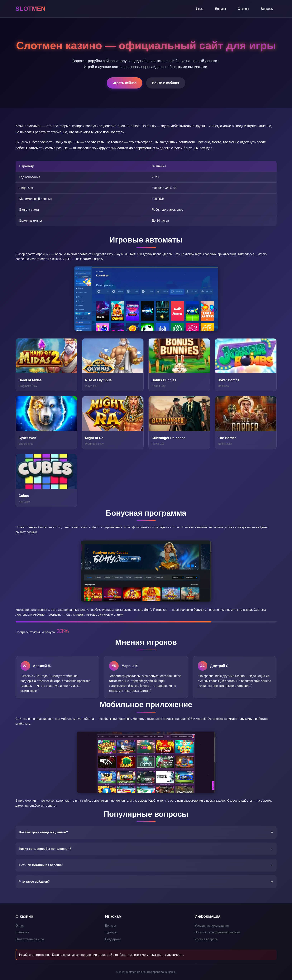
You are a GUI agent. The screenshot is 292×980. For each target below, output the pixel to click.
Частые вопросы (206, 939)
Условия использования (212, 926)
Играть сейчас (124, 83)
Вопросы (267, 9)
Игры (200, 9)
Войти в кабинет (166, 83)
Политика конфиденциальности (217, 932)
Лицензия (22, 932)
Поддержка (113, 939)
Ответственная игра (30, 939)
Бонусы (221, 9)
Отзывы (243, 9)
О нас (20, 926)
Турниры (111, 932)
